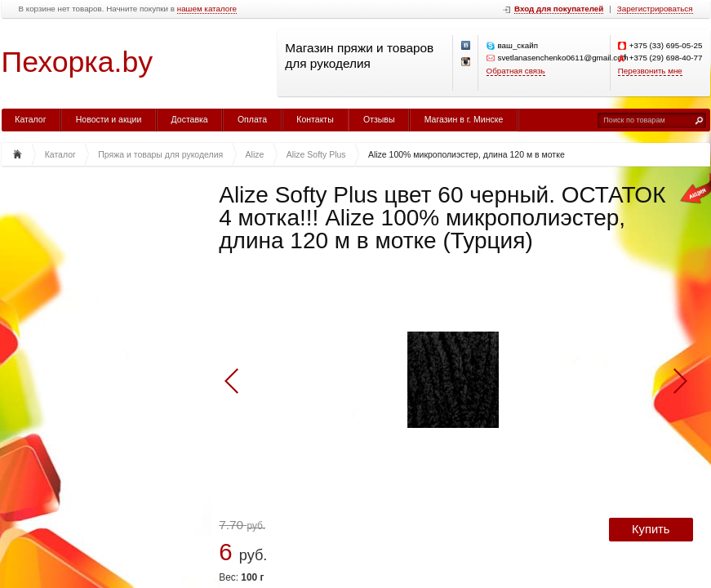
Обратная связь (516, 71)
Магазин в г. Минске (464, 119)
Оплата (252, 119)
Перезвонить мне (650, 71)
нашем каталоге (207, 9)
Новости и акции (109, 119)
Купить (651, 529)
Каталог (30, 119)
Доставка (190, 119)
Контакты (315, 119)
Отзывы (379, 119)
